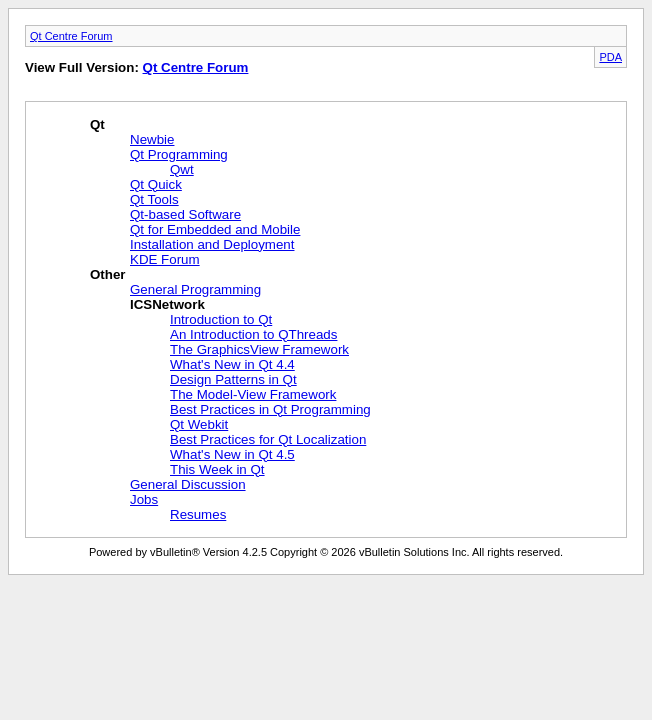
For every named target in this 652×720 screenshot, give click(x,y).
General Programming (195, 289)
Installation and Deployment (212, 244)
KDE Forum (165, 259)
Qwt (182, 169)
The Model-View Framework (253, 394)
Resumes (198, 514)
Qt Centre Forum (71, 36)
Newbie (152, 139)
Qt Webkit (199, 424)
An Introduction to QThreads (253, 334)
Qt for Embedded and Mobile (215, 229)
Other (108, 274)
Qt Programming (179, 154)
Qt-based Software (185, 214)
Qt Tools (154, 199)
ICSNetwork (167, 304)
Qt (97, 124)
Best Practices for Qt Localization (268, 439)
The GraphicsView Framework (259, 349)
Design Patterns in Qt (233, 379)
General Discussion (188, 484)
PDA (610, 57)
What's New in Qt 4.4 (232, 364)
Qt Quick (156, 184)
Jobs (144, 499)
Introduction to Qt (221, 319)
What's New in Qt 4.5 (232, 454)
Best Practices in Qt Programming (270, 409)
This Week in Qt (217, 469)
